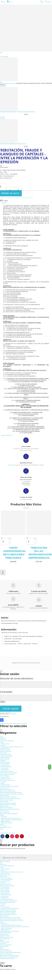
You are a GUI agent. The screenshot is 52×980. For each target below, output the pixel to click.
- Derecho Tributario (5, 777)
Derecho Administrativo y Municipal (8, 901)
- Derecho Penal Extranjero (6, 756)
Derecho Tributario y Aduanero (7, 886)
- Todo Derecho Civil (5, 748)
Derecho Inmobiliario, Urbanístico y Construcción (12, 921)
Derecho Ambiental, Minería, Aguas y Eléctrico (11, 919)
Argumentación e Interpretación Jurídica (10, 955)
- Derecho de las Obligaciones (7, 741)
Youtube (17, 836)
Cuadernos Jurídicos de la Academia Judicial (10, 952)
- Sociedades (3, 782)
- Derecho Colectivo (5, 765)
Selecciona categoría (5, 861)
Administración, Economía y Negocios (9, 957)
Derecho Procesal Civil (5, 875)
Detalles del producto (7, 435)
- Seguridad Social (4, 770)
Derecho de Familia (5, 942)
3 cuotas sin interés (26, 497)
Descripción (4, 203)
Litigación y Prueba (5, 936)
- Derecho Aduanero (5, 776)
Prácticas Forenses (4, 934)
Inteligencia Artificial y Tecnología (8, 911)
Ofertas (2, 948)
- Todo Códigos (4, 817)
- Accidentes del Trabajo (6, 767)
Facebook (2, 836)
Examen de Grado (4, 946)
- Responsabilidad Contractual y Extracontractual (11, 747)
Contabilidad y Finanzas (6, 933)
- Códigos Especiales (5, 821)
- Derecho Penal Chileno (6, 754)
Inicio (1, 863)
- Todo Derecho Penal (5, 757)
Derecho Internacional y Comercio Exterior (10, 918)
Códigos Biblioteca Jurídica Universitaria (9, 931)
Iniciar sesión (11, 709)
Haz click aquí (12, 465)
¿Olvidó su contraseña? (5, 712)
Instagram (12, 836)
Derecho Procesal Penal (6, 884)
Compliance (3, 883)
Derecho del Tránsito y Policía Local (8, 914)
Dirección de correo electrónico (17, 678)
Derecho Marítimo (4, 916)
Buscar (2, 963)
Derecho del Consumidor (6, 951)
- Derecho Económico (5, 785)
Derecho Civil (3, 864)
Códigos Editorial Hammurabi (7, 959)
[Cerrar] (1, 671)
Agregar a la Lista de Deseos (23, 197)
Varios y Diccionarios (5, 939)
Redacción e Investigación (6, 954)
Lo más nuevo (3, 943)
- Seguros (2, 783)
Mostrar (3, 702)
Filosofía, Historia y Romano (7, 937)
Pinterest (22, 836)
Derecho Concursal (5, 949)
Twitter (7, 836)
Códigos (2, 922)
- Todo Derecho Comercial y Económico (9, 786)
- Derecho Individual (5, 764)
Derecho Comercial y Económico (8, 902)
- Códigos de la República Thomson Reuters (10, 818)
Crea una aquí (12, 714)
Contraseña (6, 692)
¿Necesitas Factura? (26, 463)
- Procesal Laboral (4, 768)
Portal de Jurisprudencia (6, 945)
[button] (3, 573)
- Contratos (3, 745)
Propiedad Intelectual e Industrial (8, 910)
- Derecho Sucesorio (5, 744)
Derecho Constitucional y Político (8, 913)
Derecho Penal (3, 876)
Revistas (2, 940)
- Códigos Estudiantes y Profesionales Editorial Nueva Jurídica (14, 927)
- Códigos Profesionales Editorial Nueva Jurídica (11, 820)
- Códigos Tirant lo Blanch (6, 823)
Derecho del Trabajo (5, 890)
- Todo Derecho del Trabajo (6, 771)
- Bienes (2, 742)
